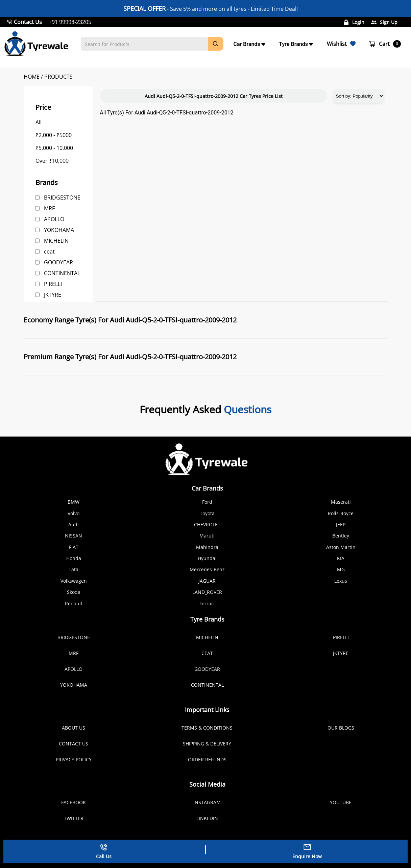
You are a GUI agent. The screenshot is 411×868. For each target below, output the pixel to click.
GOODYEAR (58, 262)
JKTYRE (53, 295)
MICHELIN (56, 241)
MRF (49, 208)
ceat (49, 252)
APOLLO (54, 219)
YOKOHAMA (59, 230)
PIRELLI (53, 284)
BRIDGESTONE (62, 198)
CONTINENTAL (62, 273)
